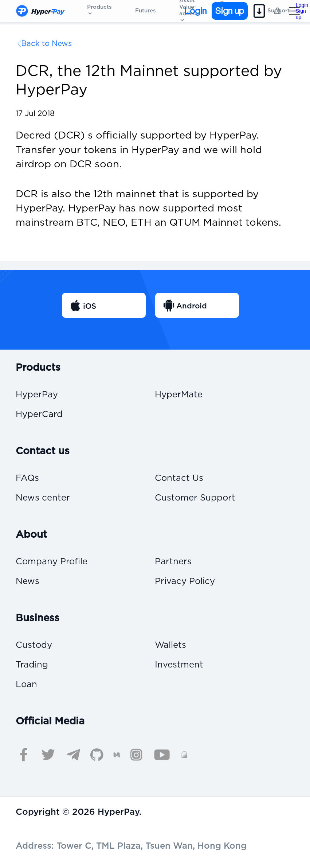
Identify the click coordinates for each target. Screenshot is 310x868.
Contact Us (179, 478)
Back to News (46, 44)
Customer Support (195, 498)
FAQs (27, 478)
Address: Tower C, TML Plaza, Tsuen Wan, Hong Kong (131, 846)
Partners (173, 562)
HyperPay (37, 395)
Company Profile (52, 562)
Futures (146, 11)
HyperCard (39, 415)
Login (195, 11)
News (28, 582)
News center (43, 498)
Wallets (170, 645)
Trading (32, 665)
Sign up (230, 11)
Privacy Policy (185, 582)
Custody (34, 645)
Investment (179, 665)
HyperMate (179, 395)
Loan (26, 685)
